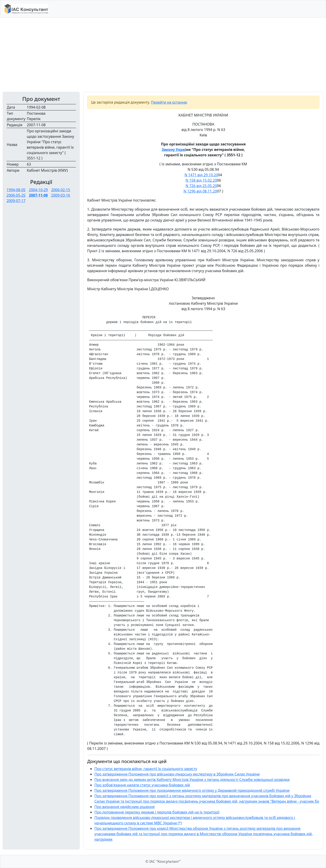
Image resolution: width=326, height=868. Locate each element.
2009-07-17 (16, 201)
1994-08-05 (16, 190)
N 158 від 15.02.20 (201, 180)
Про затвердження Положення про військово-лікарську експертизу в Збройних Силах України (177, 774)
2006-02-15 (61, 190)
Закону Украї (174, 150)
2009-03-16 (61, 195)
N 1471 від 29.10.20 (201, 175)
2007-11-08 (38, 195)
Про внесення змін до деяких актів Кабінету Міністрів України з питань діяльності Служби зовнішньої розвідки (192, 780)
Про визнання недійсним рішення (125, 807)
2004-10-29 (38, 190)
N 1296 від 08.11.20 (200, 191)
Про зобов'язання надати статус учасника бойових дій (142, 785)
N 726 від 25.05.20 (201, 186)
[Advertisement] (163, 55)
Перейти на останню (169, 102)
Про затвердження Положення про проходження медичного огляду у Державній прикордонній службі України (192, 790)
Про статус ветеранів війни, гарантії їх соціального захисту (146, 769)
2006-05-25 (16, 195)
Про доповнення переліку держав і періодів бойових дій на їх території (157, 812)
